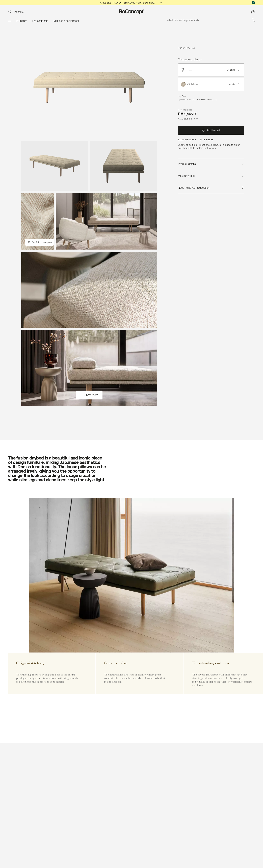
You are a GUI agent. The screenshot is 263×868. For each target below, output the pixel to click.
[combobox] (211, 20)
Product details (211, 164)
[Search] (253, 20)
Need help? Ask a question (211, 188)
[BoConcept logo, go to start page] (132, 12)
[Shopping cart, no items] (253, 12)
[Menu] (10, 21)
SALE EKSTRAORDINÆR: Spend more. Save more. (132, 3)
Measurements (211, 176)
